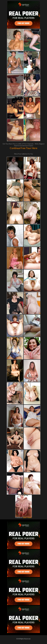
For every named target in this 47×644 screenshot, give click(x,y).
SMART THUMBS (27, 518)
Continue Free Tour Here (24, 148)
